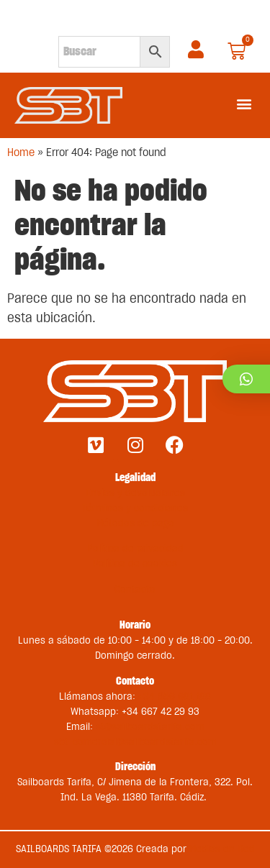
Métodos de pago (135, 524)
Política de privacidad (135, 549)
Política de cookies (135, 564)
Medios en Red (222, 849)
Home (21, 153)
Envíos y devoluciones (135, 493)
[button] (244, 103)
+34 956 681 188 (175, 697)
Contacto (135, 590)
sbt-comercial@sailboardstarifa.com (135, 742)
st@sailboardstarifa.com (150, 727)
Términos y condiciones (135, 508)
